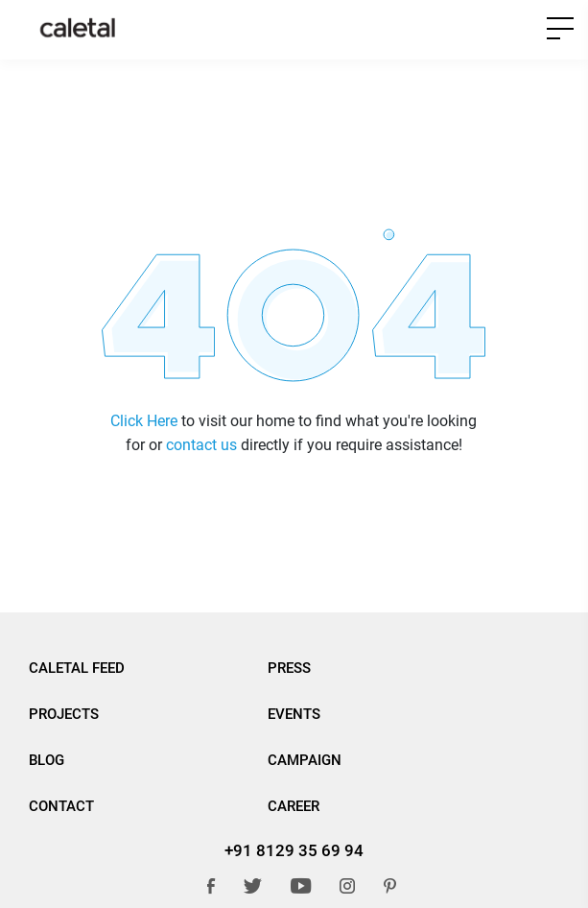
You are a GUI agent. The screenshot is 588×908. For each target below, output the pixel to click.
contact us (201, 445)
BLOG (47, 760)
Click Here (144, 421)
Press (289, 668)
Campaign (305, 760)
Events (294, 714)
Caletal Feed (77, 668)
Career (294, 806)
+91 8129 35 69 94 (294, 850)
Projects (64, 714)
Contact (61, 806)
